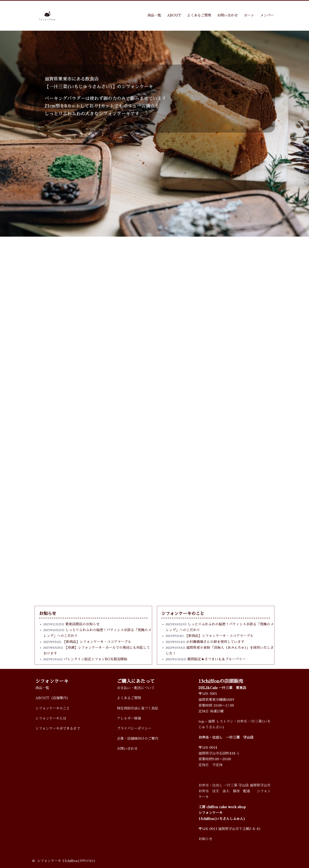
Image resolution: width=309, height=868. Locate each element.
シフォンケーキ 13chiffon (57, 861)
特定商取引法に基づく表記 (138, 708)
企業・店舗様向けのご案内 (138, 739)
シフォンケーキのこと (53, 708)
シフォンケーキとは (51, 718)
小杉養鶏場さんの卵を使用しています (215, 642)
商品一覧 (154, 15)
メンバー (267, 15)
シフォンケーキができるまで (58, 729)
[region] (154, 134)
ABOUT (174, 15)
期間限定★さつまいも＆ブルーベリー (217, 659)
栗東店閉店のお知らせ (82, 624)
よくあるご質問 (199, 15)
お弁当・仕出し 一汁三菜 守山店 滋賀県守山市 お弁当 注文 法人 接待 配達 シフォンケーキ (235, 791)
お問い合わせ (227, 15)
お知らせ (205, 839)
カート (249, 15)
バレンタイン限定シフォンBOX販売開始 (95, 659)
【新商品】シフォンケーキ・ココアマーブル (97, 642)
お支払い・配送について (136, 688)
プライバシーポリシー (134, 729)
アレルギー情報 (129, 718)
